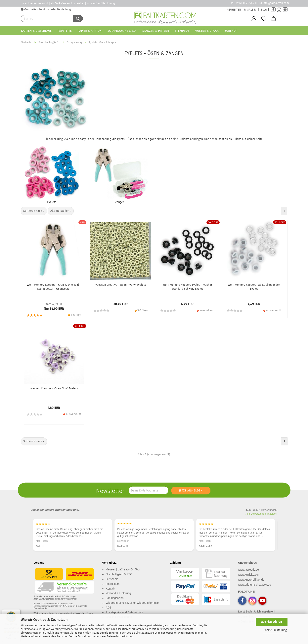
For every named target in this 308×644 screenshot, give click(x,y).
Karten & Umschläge (36, 31)
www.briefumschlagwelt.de (255, 588)
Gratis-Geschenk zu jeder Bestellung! (47, 9)
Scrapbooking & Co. (122, 31)
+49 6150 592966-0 (245, 3)
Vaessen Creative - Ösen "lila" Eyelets (54, 392)
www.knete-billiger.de (251, 583)
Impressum (113, 588)
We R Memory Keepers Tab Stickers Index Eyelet (254, 291)
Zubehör (231, 31)
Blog (264, 10)
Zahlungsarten (115, 602)
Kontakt (110, 592)
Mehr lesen (42, 545)
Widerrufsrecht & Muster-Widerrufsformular (132, 607)
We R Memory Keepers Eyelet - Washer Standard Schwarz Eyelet (187, 291)
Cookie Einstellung (275, 630)
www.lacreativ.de (248, 573)
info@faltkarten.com (276, 3)
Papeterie (65, 31)
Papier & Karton (90, 31)
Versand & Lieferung (118, 597)
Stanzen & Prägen (156, 31)
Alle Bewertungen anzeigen (261, 517)
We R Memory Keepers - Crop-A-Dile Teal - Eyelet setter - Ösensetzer (54, 291)
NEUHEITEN (234, 10)
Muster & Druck (207, 31)
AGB (109, 611)
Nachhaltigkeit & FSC (119, 578)
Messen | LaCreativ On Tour (123, 573)
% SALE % (250, 10)
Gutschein (112, 583)
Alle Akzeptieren (272, 622)
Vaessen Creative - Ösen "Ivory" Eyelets (121, 289)
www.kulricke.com (249, 578)
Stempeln (182, 31)
